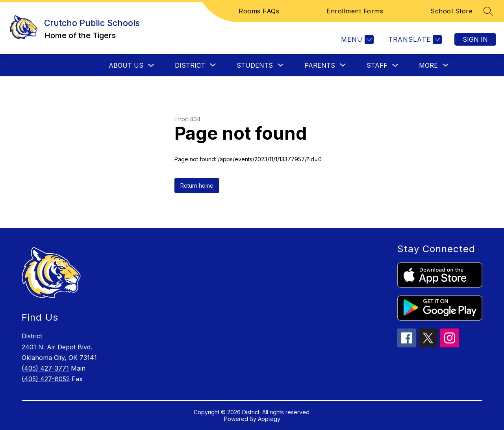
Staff (377, 65)
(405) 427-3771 (45, 368)
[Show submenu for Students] (255, 65)
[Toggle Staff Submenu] (395, 66)
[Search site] (488, 11)
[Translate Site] (414, 40)
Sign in (475, 39)
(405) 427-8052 (46, 379)
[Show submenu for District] (190, 65)
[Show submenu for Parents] (320, 65)
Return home (197, 185)
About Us (126, 65)
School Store (451, 11)
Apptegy (269, 419)
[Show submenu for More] (428, 65)
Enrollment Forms (355, 11)
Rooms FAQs (259, 11)
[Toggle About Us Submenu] (151, 66)
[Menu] (356, 40)
